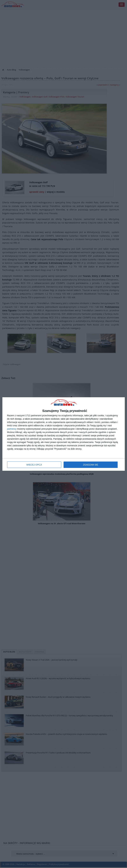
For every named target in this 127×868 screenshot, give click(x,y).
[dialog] (64, 434)
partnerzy (12, 429)
